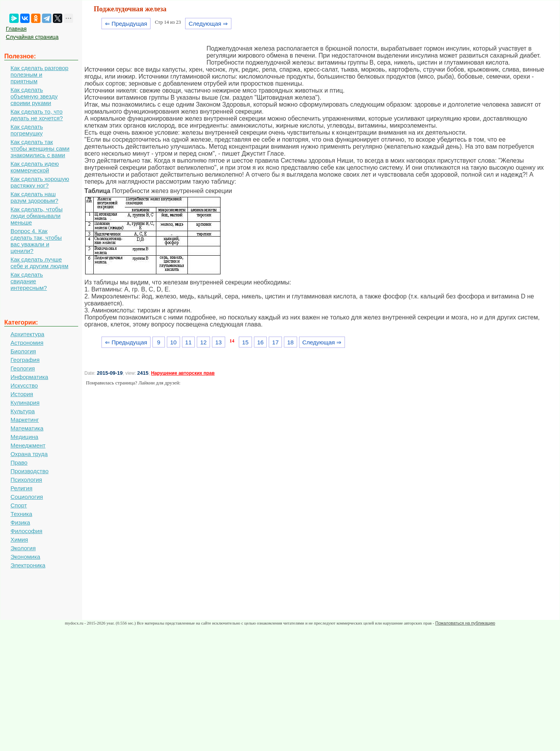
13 (218, 342)
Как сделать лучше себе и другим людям (39, 263)
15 (245, 342)
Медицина (24, 437)
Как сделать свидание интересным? (29, 281)
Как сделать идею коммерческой (35, 167)
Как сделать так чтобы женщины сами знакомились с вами (40, 148)
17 (276, 342)
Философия (26, 531)
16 (260, 342)
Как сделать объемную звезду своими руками (34, 96)
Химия (19, 540)
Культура (23, 411)
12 (204, 342)
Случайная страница (32, 37)
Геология (23, 368)
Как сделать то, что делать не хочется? (37, 115)
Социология (27, 497)
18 (291, 342)
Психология (26, 480)
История (22, 394)
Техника (21, 514)
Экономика (25, 557)
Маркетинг (25, 420)
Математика (27, 428)
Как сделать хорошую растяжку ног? (40, 182)
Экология (23, 548)
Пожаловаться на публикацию (465, 623)
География (25, 360)
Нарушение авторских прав (183, 373)
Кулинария (25, 403)
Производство (30, 471)
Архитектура (27, 334)
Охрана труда (29, 454)
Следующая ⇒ (208, 24)
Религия (21, 488)
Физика (20, 522)
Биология (23, 351)
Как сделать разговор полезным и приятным (39, 75)
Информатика (29, 377)
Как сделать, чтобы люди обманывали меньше (37, 216)
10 (173, 342)
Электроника (28, 565)
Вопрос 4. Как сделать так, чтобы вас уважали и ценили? (36, 241)
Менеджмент (28, 445)
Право (19, 462)
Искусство (24, 385)
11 (188, 342)
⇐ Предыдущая (126, 24)
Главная (16, 29)
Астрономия (27, 343)
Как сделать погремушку (27, 130)
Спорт (19, 505)
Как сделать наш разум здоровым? (34, 197)
